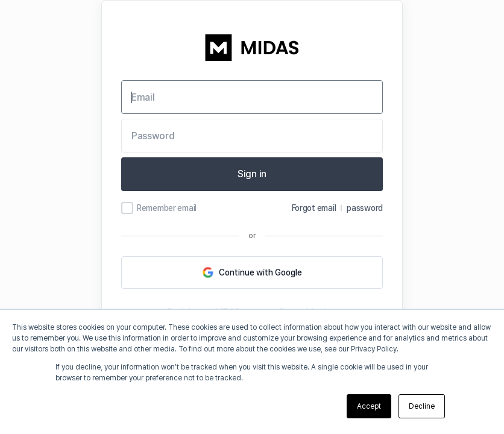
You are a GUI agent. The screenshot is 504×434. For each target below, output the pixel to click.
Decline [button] (422, 406)
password (365, 208)
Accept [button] (369, 406)
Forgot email (314, 208)
